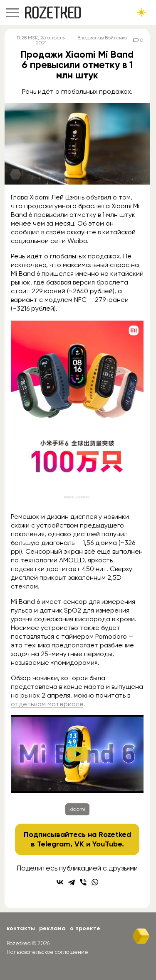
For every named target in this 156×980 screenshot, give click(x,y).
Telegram (54, 844)
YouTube (107, 844)
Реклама (52, 928)
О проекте (85, 928)
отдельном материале (47, 704)
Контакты (21, 928)
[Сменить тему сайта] (141, 12)
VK (79, 844)
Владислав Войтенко (102, 38)
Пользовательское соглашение (47, 952)
